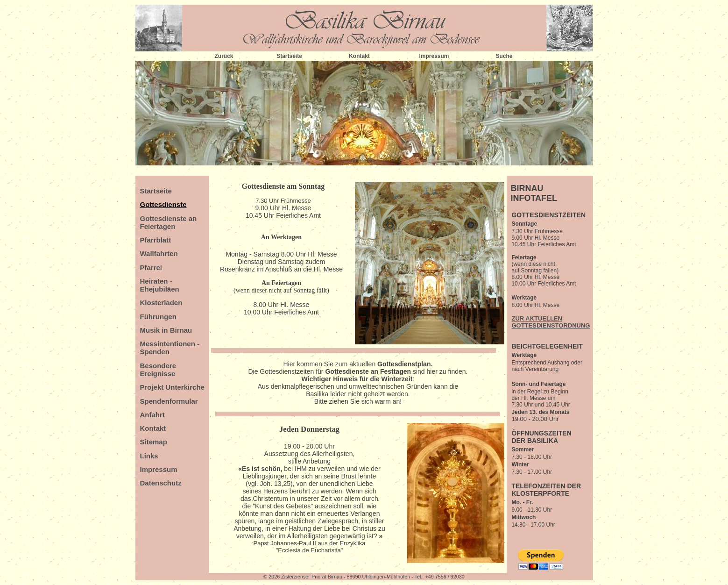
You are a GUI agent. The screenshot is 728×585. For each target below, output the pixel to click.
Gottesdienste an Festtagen (368, 371)
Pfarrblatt (156, 240)
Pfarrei (151, 268)
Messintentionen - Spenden (170, 348)
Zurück (224, 56)
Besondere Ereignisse (158, 370)
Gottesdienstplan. (405, 364)
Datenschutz (161, 483)
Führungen (158, 317)
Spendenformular (169, 401)
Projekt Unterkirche (172, 387)
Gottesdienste (163, 204)
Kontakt (359, 56)
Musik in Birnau (166, 330)
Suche (504, 56)
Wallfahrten (159, 253)
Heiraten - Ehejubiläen (160, 285)
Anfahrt (152, 415)
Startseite (289, 56)
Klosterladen (161, 303)
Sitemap (154, 442)
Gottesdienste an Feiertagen (169, 222)
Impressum (434, 56)
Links (149, 456)
